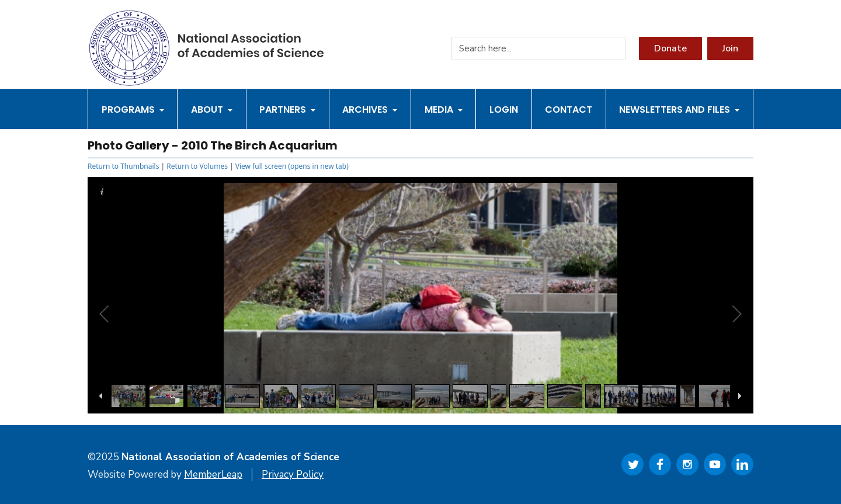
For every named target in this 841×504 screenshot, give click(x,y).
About (212, 110)
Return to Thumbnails (123, 166)
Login (504, 110)
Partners (287, 110)
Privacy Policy (293, 475)
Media (444, 110)
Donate (670, 48)
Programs (133, 110)
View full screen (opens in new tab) (292, 166)
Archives (370, 110)
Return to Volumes (197, 166)
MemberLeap (213, 475)
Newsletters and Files (679, 110)
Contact (569, 110)
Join (730, 48)
